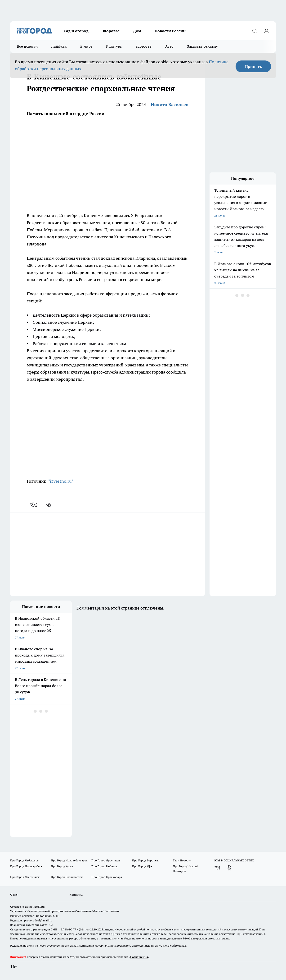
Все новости (27, 46)
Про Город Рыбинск (104, 866)
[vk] (34, 505)
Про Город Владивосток (67, 877)
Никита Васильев (170, 104)
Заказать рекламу (202, 46)
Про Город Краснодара (107, 877)
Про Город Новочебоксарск (69, 860)
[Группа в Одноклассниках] (229, 868)
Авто (169, 46)
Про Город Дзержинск (25, 877)
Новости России (170, 31)
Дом (137, 31)
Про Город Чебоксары (25, 860)
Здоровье (111, 31)
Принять (253, 66)
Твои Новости (182, 860)
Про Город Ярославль (106, 860)
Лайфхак (59, 46)
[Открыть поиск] (255, 31)
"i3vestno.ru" (61, 481)
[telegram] (50, 505)
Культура (114, 46)
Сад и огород (76, 31)
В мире (86, 46)
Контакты (76, 894)
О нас (14, 894)
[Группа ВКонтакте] (217, 868)
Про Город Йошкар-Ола (26, 866)
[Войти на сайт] (266, 31)
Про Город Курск (62, 866)
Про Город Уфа (142, 866)
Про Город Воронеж (145, 860)
